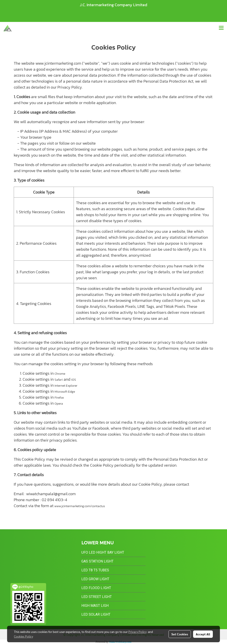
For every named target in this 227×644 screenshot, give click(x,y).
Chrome (60, 374)
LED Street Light (97, 597)
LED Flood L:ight (96, 588)
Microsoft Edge (65, 392)
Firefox (59, 398)
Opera (59, 404)
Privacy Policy (137, 632)
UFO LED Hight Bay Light (103, 552)
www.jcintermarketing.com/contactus (80, 506)
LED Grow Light (95, 579)
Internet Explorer (66, 386)
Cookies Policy (23, 636)
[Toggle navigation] (221, 28)
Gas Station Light (97, 561)
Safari (59, 380)
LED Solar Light (96, 614)
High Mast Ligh (95, 606)
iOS (74, 380)
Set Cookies (180, 634)
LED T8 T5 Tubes (95, 570)
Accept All (203, 634)
